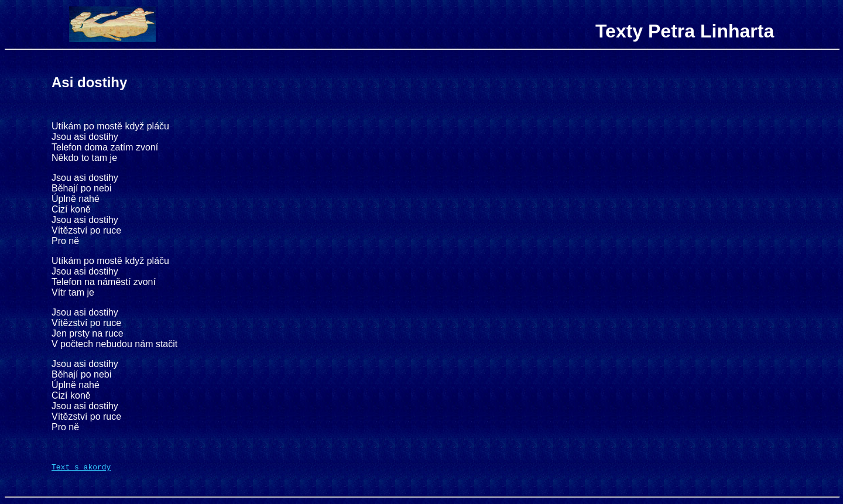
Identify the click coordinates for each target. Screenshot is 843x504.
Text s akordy (81, 468)
